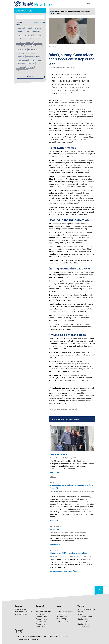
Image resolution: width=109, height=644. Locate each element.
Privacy (33, 60)
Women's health (23, 71)
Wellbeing (31, 67)
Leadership (21, 53)
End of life (21, 46)
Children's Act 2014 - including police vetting (69, 553)
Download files (70, 571)
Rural (28, 32)
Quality (40, 60)
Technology (21, 67)
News (52, 11)
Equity (20, 35)
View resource (56, 571)
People (29, 28)
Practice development (34, 57)
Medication (21, 57)
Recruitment (21, 64)
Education (39, 42)
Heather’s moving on (59, 454)
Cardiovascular (22, 39)
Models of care (22, 49)
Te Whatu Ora (29, 35)
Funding (29, 46)
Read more (54, 472)
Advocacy (39, 35)
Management (31, 53)
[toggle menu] (90, 4)
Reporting (21, 28)
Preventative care (23, 60)
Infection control (34, 49)
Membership (38, 28)
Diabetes (30, 42)
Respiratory (32, 64)
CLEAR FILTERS (39, 22)
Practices (20, 32)
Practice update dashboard (27, 639)
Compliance (36, 32)
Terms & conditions (68, 636)
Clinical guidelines (35, 39)
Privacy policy (53, 636)
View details (55, 545)
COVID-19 (21, 42)
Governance (38, 46)
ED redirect (55, 529)
